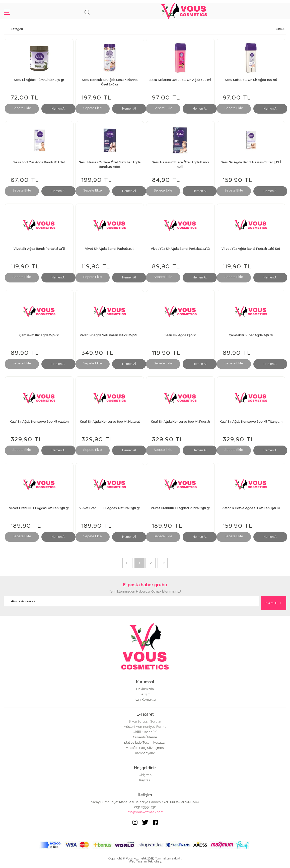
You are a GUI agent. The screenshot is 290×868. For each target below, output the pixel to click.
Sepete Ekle (22, 108)
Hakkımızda (145, 689)
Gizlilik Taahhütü (145, 732)
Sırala (280, 29)
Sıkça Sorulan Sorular (145, 721)
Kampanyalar (145, 753)
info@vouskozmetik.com (145, 812)
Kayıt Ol (145, 780)
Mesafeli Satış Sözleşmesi (145, 748)
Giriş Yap (145, 775)
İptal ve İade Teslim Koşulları (145, 742)
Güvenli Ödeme (145, 737)
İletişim (145, 694)
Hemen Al (58, 109)
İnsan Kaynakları (145, 700)
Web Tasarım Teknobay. (145, 861)
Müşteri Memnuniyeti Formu (145, 727)
